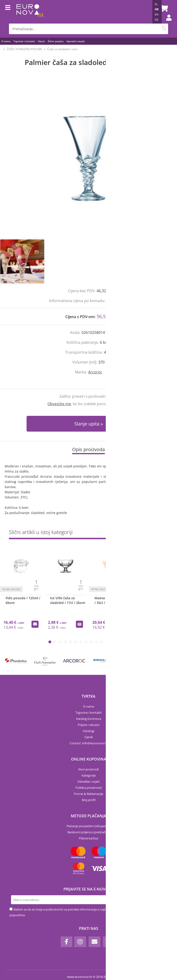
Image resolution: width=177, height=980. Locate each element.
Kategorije (89, 775)
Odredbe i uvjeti (88, 782)
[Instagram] (80, 942)
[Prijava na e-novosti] (163, 900)
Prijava (166, 22)
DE (157, 20)
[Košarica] (163, 8)
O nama (6, 41)
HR (157, 9)
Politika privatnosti (89, 788)
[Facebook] (67, 942)
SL (156, 4)
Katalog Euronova (89, 719)
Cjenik (89, 737)
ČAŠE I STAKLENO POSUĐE (24, 49)
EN (157, 14)
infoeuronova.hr (95, 743)
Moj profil (89, 800)
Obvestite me (59, 404)
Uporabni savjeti (76, 41)
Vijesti (41, 41)
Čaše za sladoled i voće (62, 49)
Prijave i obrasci (89, 725)
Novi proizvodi (88, 769)
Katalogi (89, 731)
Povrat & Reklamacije (88, 794)
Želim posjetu (56, 41)
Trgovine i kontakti (24, 41)
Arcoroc (95, 372)
